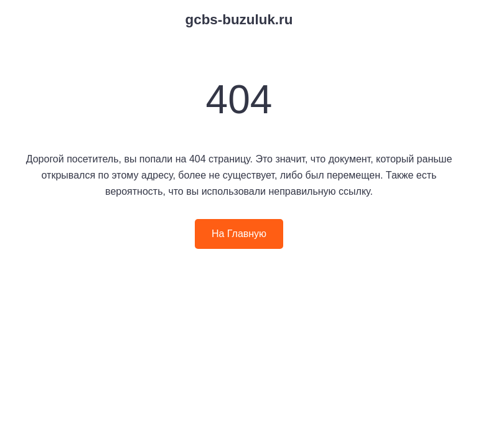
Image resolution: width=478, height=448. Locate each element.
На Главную (239, 234)
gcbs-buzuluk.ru (239, 20)
